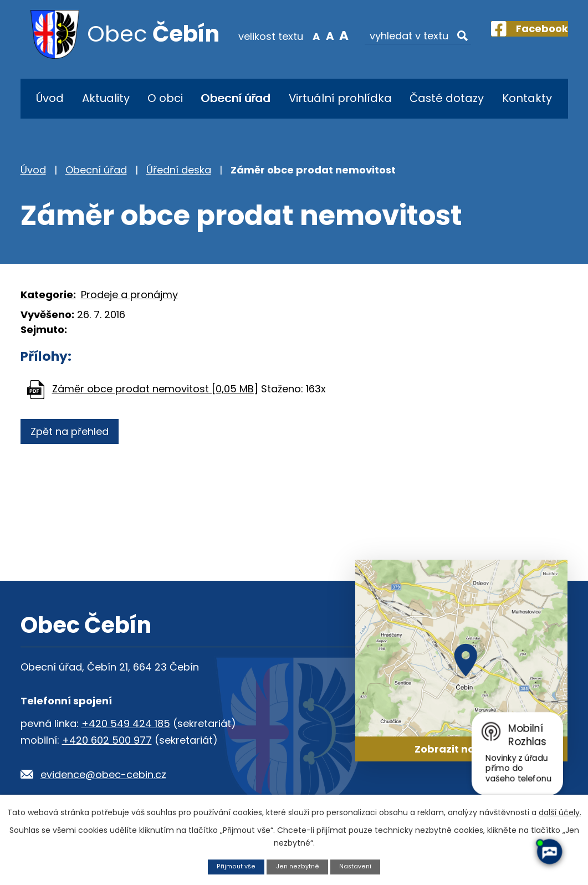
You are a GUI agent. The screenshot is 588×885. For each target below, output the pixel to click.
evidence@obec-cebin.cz (103, 774)
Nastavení (360, 866)
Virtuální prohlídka (340, 98)
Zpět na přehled (75, 431)
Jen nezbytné (297, 866)
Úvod (50, 98)
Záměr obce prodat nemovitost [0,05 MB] (155, 389)
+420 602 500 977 (107, 740)
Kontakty (527, 98)
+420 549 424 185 (126, 723)
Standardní (310, 35)
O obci (165, 98)
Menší (295, 35)
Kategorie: (48, 295)
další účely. (560, 811)
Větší (323, 35)
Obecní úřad (236, 98)
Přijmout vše (232, 866)
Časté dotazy (447, 98)
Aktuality (106, 98)
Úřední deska (179, 170)
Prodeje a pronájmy (129, 295)
